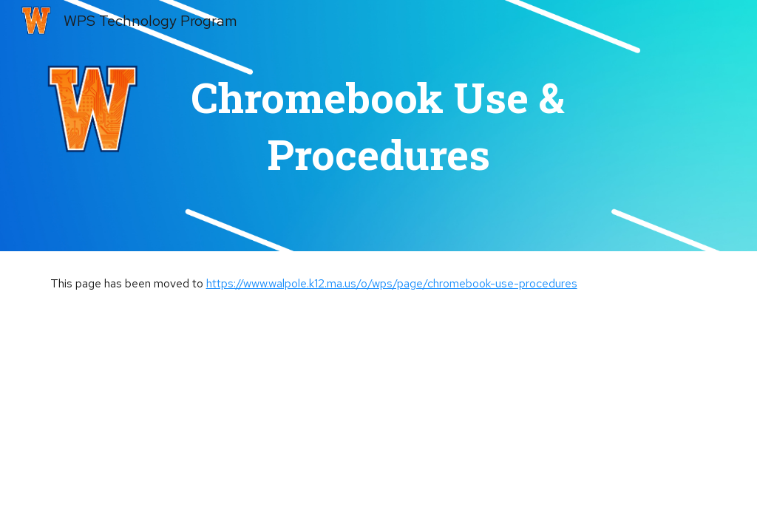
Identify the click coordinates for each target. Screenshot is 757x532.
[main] (378, 126)
